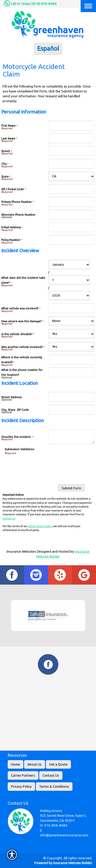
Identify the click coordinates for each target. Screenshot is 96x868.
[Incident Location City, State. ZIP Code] (72, 410)
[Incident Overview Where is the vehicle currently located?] (72, 359)
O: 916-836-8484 (54, 825)
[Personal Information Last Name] (72, 138)
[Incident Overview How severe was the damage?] (72, 321)
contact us (9, 518)
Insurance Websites (21, 552)
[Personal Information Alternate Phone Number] (72, 215)
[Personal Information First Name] (72, 125)
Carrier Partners (23, 775)
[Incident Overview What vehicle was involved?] (72, 308)
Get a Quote (58, 764)
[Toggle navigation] (88, 6)
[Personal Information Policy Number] (72, 240)
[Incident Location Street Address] (72, 397)
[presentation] (44, 465)
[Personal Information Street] (72, 151)
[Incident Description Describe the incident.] (72, 437)
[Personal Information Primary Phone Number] (72, 202)
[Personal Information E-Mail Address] (72, 227)
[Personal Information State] (72, 176)
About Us (35, 764)
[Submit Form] (71, 488)
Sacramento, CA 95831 (57, 821)
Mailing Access (51, 811)
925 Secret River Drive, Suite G (63, 816)
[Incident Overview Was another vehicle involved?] (72, 347)
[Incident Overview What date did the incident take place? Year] (69, 296)
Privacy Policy (21, 787)
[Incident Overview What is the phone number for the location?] (72, 372)
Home (15, 764)
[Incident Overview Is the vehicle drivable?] (72, 334)
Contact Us (51, 775)
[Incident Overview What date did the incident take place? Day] (69, 280)
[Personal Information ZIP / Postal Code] (72, 189)
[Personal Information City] (72, 164)
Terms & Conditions (54, 787)
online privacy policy (40, 526)
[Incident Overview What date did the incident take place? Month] (69, 265)
